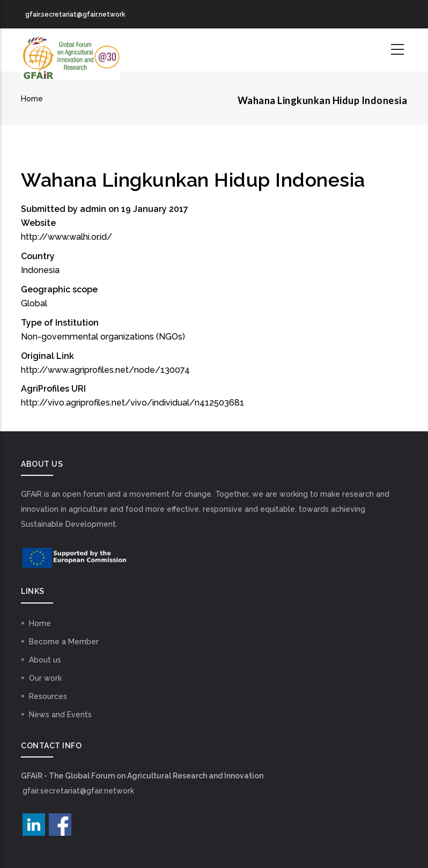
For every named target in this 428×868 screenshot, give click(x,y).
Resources (48, 696)
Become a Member (64, 642)
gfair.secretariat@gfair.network (78, 791)
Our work (45, 678)
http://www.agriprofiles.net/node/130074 (105, 370)
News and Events (60, 715)
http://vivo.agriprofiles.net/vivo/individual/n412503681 (132, 403)
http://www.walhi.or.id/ (67, 237)
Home (32, 99)
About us (45, 660)
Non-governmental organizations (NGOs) (103, 337)
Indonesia (40, 270)
